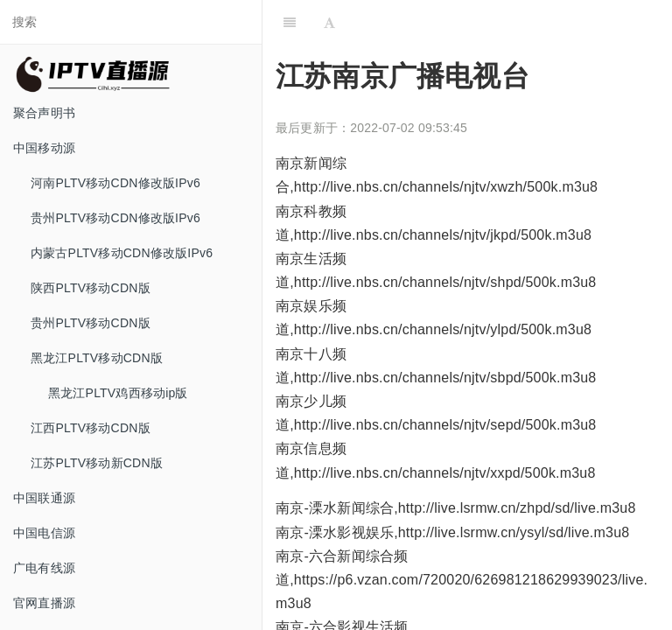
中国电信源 (44, 533)
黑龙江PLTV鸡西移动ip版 (118, 393)
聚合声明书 (44, 113)
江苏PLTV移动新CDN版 (97, 463)
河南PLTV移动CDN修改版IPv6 (115, 183)
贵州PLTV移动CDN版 (91, 323)
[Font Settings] (329, 22)
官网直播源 (44, 603)
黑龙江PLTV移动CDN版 (97, 358)
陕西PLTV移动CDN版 (91, 288)
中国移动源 (44, 148)
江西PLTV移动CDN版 (91, 428)
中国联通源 (44, 498)
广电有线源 (44, 568)
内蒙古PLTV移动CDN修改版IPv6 (122, 253)
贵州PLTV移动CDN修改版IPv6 (115, 218)
